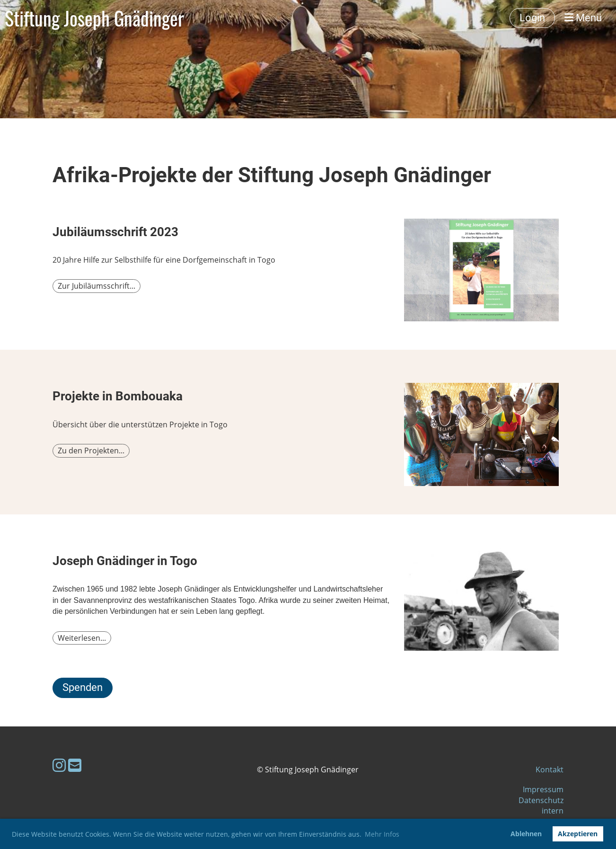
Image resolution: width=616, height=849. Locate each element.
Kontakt (550, 769)
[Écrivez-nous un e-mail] (75, 765)
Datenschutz (541, 800)
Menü (583, 18)
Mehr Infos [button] (382, 834)
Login (532, 18)
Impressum (543, 789)
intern (553, 811)
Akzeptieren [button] (578, 834)
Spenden (83, 687)
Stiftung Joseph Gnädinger (94, 18)
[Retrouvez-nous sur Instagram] (59, 765)
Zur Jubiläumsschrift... (97, 286)
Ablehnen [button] (526, 834)
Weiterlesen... (82, 638)
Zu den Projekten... (91, 451)
